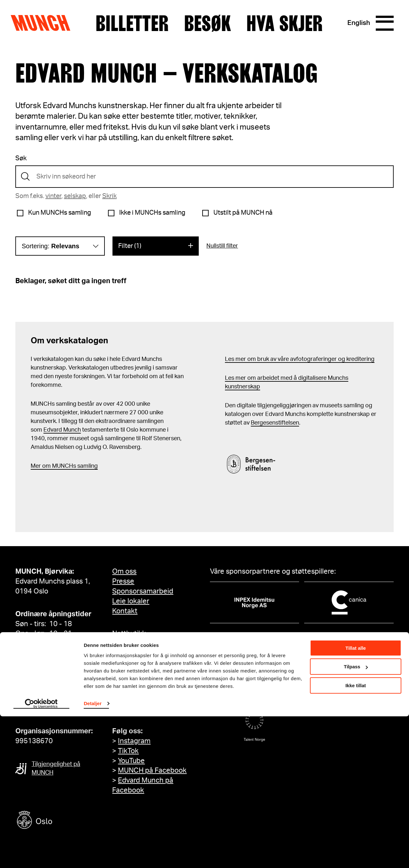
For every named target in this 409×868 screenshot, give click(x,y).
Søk (21, 158)
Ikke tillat (356, 837)
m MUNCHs (61, 466)
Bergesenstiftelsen (275, 423)
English (357, 23)
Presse (123, 581)
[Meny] (384, 23)
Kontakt (125, 611)
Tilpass (356, 818)
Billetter (132, 23)
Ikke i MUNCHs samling (152, 213)
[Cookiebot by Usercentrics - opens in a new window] (41, 856)
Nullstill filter (222, 246)
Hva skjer (284, 23)
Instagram (134, 741)
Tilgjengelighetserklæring (154, 656)
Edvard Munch (62, 430)
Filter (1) (130, 246)
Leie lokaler (131, 601)
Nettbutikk (129, 633)
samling (87, 466)
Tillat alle (356, 800)
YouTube (131, 761)
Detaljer (93, 855)
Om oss (124, 571)
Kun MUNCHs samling (60, 213)
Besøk (207, 23)
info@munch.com (43, 708)
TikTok (128, 751)
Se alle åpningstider (47, 643)
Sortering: (50, 246)
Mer (36, 466)
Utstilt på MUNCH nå (243, 213)
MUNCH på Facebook (152, 770)
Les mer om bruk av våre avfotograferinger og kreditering (300, 359)
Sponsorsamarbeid (143, 591)
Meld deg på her (138, 708)
